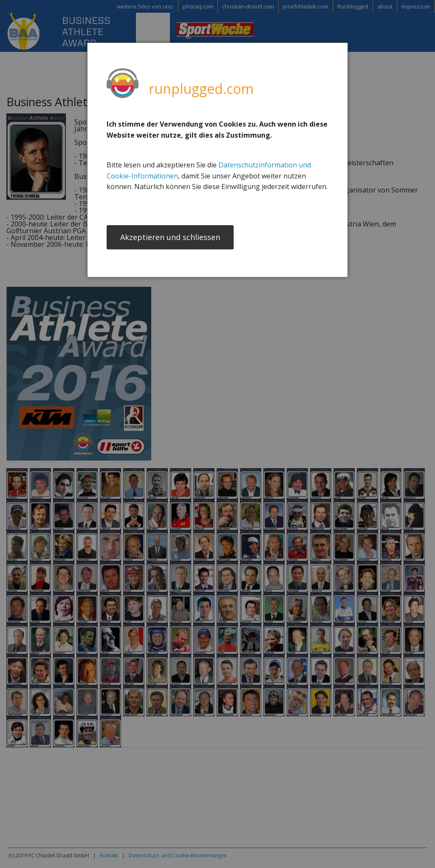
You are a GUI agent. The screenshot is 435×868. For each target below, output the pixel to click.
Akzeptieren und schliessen (170, 238)
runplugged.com (201, 89)
